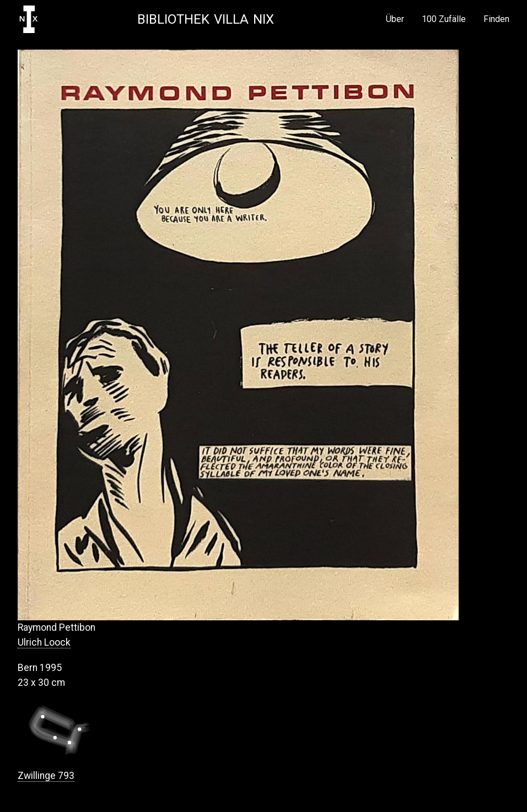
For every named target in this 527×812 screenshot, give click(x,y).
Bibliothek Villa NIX (206, 19)
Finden (496, 19)
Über (395, 19)
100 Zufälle (444, 19)
